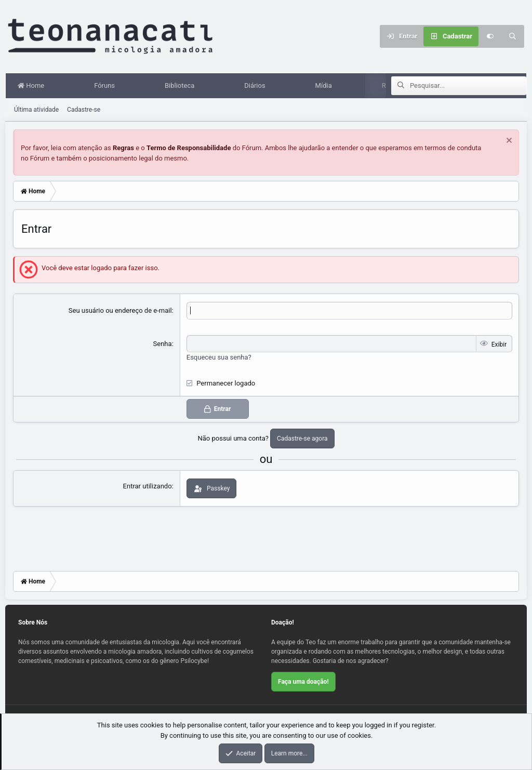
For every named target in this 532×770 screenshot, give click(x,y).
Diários (257, 85)
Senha (163, 344)
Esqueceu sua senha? (219, 357)
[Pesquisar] (513, 36)
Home (33, 85)
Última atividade (36, 110)
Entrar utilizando (148, 486)
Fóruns (107, 85)
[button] (64, 86)
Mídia (326, 85)
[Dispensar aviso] (508, 142)
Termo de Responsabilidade (189, 148)
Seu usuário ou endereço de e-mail (120, 310)
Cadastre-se (84, 110)
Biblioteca (182, 85)
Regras (123, 148)
